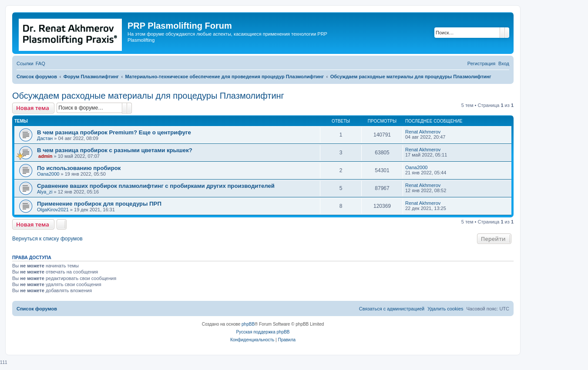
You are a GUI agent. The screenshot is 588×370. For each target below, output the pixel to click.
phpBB (248, 324)
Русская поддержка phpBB (263, 332)
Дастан (45, 138)
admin (45, 156)
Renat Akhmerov (423, 132)
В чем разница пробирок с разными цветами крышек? (115, 150)
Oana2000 (48, 174)
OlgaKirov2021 (53, 210)
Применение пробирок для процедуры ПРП (99, 204)
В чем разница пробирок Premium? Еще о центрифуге (114, 132)
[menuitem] (40, 63)
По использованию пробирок (79, 168)
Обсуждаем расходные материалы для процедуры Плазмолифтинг (148, 96)
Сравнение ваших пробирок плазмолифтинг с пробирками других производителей (156, 186)
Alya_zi (45, 192)
